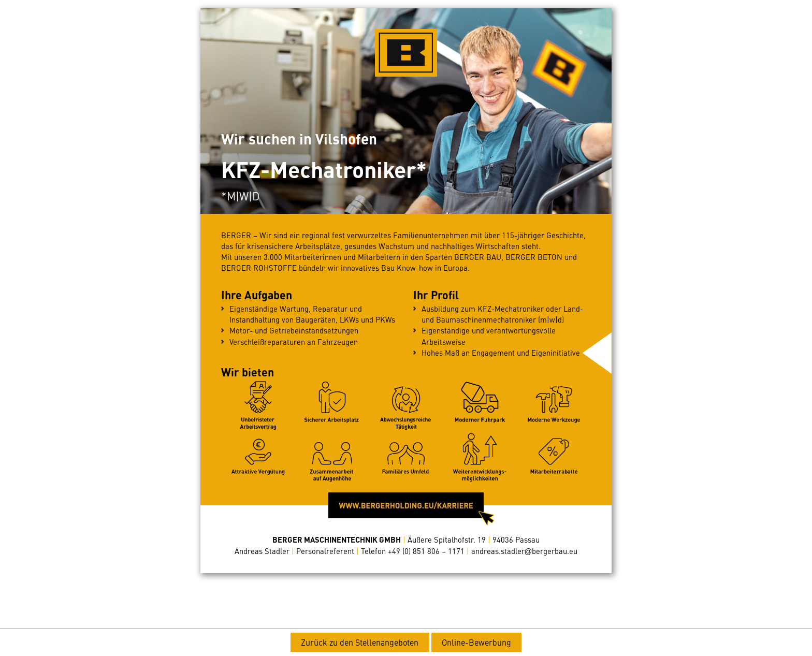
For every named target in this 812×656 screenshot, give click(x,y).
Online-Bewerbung (476, 642)
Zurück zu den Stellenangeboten (360, 642)
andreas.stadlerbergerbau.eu (525, 551)
